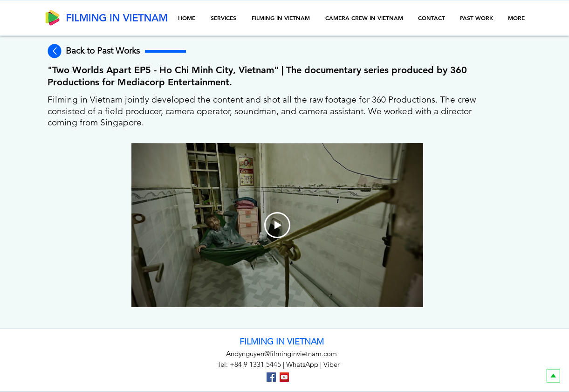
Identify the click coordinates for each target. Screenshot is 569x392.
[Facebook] (271, 377)
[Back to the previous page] (54, 51)
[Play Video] (277, 225)
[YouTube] (284, 377)
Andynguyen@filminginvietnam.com (281, 354)
